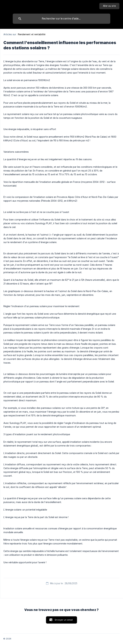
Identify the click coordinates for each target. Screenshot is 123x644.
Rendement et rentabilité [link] (32, 34)
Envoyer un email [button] (64, 620)
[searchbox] (62, 19)
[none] (109, 6)
